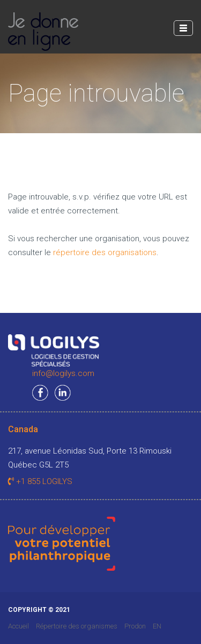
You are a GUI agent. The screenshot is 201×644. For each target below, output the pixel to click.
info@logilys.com (63, 373)
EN (157, 626)
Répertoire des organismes (77, 626)
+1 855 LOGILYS (40, 481)
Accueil (18, 626)
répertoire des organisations (105, 252)
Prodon (135, 626)
